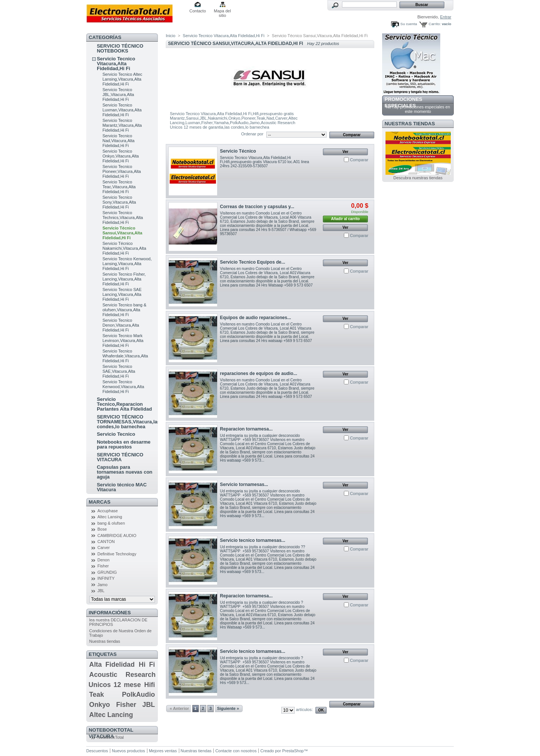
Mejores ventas (163, 751)
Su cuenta (409, 24)
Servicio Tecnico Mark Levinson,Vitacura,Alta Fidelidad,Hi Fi (123, 340)
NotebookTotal (111, 737)
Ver (345, 152)
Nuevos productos (128, 751)
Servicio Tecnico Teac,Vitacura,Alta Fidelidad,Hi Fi (119, 187)
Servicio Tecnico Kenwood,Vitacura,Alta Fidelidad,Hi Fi (123, 387)
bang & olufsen (111, 523)
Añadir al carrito (346, 219)
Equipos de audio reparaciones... (256, 318)
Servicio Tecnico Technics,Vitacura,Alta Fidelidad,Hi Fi (123, 217)
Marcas (100, 502)
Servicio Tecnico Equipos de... (253, 262)
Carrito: (435, 24)
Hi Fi (147, 664)
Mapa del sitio (222, 11)
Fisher (103, 566)
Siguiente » (228, 708)
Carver (104, 547)
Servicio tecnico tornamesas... (253, 540)
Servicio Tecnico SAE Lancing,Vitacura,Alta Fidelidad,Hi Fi (122, 294)
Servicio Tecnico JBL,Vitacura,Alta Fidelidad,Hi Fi (118, 94)
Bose (102, 529)
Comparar (359, 160)
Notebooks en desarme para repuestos (124, 444)
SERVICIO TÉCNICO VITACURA (120, 457)
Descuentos (97, 751)
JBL (101, 591)
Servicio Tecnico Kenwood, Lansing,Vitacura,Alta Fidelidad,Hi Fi (127, 264)
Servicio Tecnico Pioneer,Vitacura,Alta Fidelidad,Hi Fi (122, 171)
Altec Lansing (110, 517)
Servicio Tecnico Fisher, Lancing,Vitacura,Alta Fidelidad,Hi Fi (124, 279)
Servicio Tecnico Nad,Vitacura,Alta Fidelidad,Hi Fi (118, 141)
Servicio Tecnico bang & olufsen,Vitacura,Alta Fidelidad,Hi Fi (124, 310)
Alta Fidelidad (112, 664)
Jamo (103, 585)
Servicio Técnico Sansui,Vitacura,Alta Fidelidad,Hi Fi (122, 233)
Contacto (198, 11)
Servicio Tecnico (116, 434)
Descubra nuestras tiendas (418, 178)
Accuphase (108, 511)
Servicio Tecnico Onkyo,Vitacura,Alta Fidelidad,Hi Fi (121, 156)
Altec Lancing (111, 715)
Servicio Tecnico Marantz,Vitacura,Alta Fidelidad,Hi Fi (122, 125)
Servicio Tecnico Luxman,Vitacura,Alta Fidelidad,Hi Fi (122, 110)
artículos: (304, 709)
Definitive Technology (117, 554)
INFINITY (106, 578)
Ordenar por (252, 134)
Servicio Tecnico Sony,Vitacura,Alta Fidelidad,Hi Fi (119, 202)
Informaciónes (110, 613)
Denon (103, 560)
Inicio (171, 36)
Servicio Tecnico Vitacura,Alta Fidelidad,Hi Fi (116, 64)
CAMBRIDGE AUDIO (117, 535)
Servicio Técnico (238, 151)
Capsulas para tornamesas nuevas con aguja (124, 472)
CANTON (106, 541)
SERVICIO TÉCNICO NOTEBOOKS (120, 48)
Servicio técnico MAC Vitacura (122, 487)
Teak (97, 694)
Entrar (445, 17)
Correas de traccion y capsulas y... (257, 207)
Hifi (150, 685)
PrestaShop (293, 751)
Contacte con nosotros (236, 751)
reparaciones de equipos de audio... (259, 373)
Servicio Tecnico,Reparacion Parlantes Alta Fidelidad (124, 404)
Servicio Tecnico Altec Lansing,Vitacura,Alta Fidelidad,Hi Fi (122, 79)
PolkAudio (138, 694)
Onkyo (100, 705)
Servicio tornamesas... (244, 484)
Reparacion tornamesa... (246, 429)
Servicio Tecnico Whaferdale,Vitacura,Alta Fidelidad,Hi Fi (125, 356)
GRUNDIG (107, 572)
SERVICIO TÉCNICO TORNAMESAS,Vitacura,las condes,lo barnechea (128, 422)
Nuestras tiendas (105, 641)
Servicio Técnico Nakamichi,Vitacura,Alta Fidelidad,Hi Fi (124, 248)
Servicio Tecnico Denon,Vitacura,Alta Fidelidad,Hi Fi (121, 325)
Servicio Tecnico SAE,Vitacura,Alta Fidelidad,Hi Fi (119, 371)
